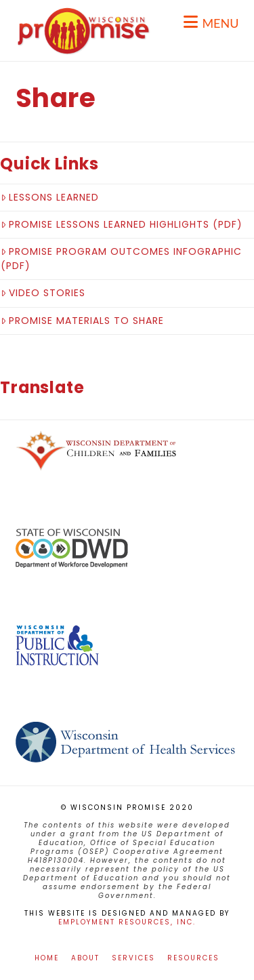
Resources (193, 958)
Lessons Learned (50, 197)
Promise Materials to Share (82, 321)
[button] (211, 22)
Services (133, 958)
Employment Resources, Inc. (127, 922)
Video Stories (43, 293)
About (85, 958)
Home (47, 958)
